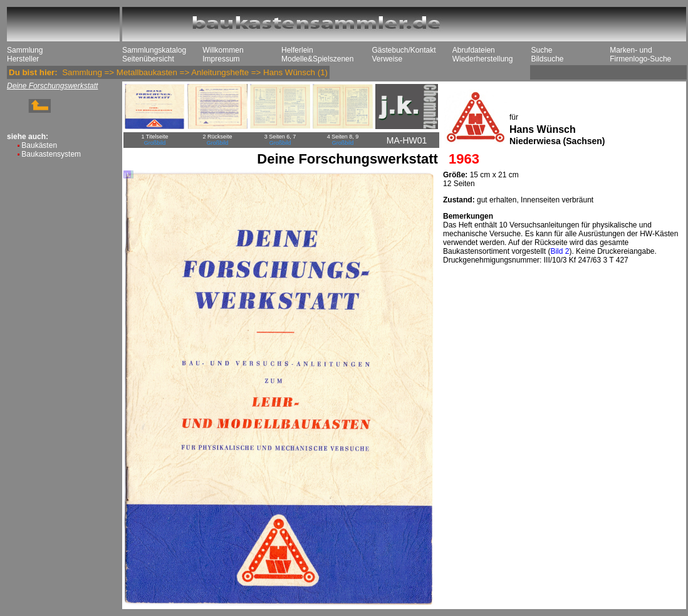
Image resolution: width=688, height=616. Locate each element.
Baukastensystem (51, 154)
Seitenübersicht (148, 59)
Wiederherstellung (483, 59)
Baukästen (39, 145)
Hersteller (23, 59)
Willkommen (223, 50)
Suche (541, 50)
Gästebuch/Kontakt (404, 50)
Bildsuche (547, 59)
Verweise (387, 59)
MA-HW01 (407, 140)
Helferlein (297, 50)
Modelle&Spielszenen (317, 59)
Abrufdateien (474, 50)
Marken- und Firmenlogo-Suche (640, 55)
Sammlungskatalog (154, 50)
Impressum (221, 59)
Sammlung (25, 50)
